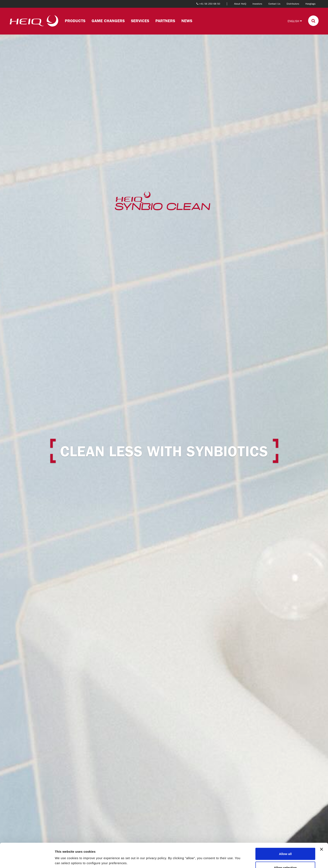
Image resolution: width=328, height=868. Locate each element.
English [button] (295, 21)
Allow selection (285, 843)
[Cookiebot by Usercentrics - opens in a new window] (27, 860)
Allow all (285, 829)
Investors (257, 4)
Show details (220, 852)
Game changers (108, 21)
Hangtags (310, 4)
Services (140, 21)
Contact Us (274, 4)
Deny (285, 857)
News (187, 21)
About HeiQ (240, 4)
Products (75, 21)
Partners (165, 21)
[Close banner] (322, 825)
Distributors (293, 4)
